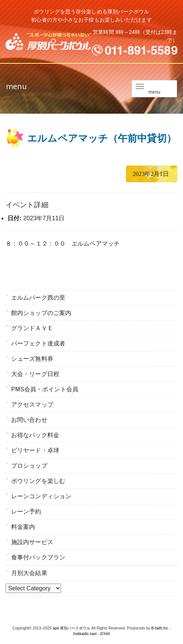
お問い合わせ (29, 420)
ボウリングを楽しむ (38, 481)
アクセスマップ (32, 405)
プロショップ (29, 466)
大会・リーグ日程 (35, 374)
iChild (105, 634)
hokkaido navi (85, 634)
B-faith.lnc (160, 628)
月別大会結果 (29, 573)
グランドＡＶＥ (32, 328)
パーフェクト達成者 (38, 343)
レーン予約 (26, 512)
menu (16, 86)
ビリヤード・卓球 (35, 450)
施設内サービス (32, 542)
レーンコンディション (41, 496)
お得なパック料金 (35, 435)
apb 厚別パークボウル (71, 628)
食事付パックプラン (38, 557)
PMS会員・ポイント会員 (45, 389)
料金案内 (23, 527)
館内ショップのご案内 (41, 313)
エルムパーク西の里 (38, 298)
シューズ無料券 (32, 359)
